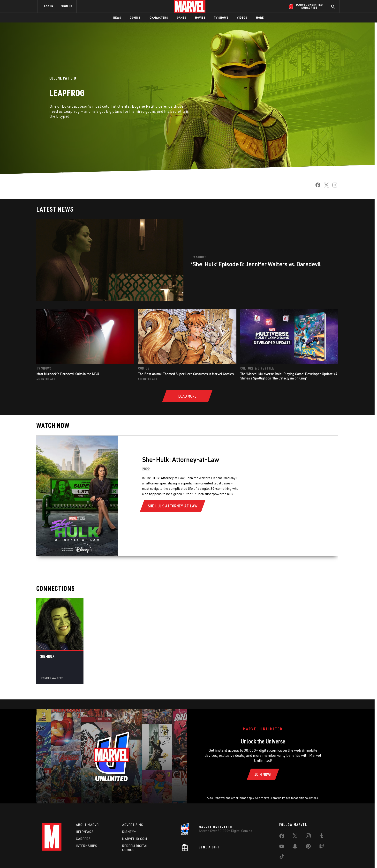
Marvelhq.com (135, 839)
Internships (87, 846)
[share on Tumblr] (322, 837)
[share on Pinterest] (308, 847)
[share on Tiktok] (282, 857)
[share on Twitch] (322, 847)
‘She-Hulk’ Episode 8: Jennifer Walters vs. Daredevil (257, 264)
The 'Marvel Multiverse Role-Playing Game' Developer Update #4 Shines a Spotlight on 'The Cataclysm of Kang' (289, 376)
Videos (242, 18)
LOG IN (49, 6)
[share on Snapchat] (295, 847)
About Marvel (88, 825)
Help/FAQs (85, 832)
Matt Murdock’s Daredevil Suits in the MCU (68, 374)
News (117, 18)
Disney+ (129, 832)
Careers (83, 839)
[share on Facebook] (316, 186)
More (260, 18)
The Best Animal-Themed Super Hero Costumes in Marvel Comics (186, 374)
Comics (135, 18)
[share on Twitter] (325, 186)
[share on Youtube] (282, 847)
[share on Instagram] (333, 186)
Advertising (133, 825)
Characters (159, 18)
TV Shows (221, 18)
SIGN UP (67, 6)
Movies (200, 18)
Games (182, 18)
